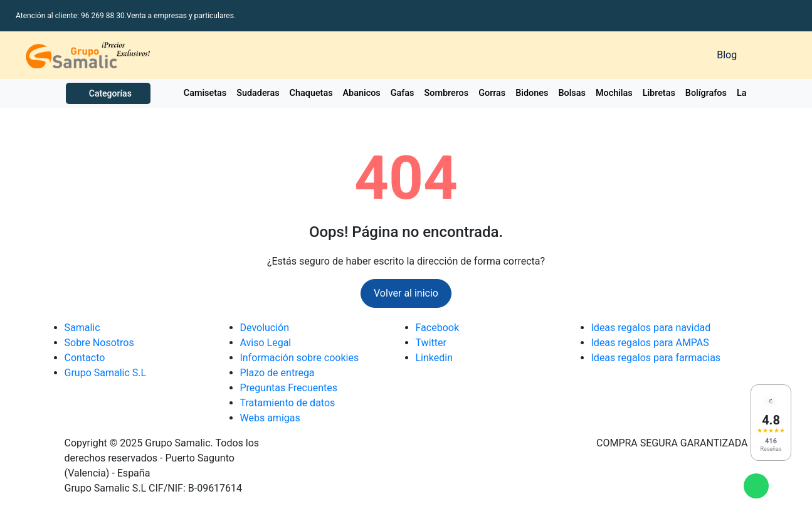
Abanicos (362, 93)
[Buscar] (554, 55)
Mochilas (614, 93)
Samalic (82, 328)
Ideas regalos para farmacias (656, 358)
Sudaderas (258, 93)
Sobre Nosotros (99, 343)
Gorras (492, 93)
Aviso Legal (266, 343)
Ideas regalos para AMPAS (650, 343)
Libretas (659, 93)
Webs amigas (270, 418)
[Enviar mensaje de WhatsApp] (756, 486)
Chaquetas (311, 93)
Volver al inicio (406, 293)
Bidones (532, 93)
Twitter (431, 343)
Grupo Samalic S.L (106, 373)
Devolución (265, 328)
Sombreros (447, 93)
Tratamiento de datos (288, 403)
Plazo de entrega (277, 373)
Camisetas (205, 93)
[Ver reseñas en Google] (771, 423)
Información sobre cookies (300, 358)
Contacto (85, 358)
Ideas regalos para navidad (651, 328)
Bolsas (572, 93)
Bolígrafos (706, 93)
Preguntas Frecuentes (289, 388)
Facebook (437, 328)
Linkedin (435, 358)
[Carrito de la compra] (771, 55)
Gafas (403, 93)
